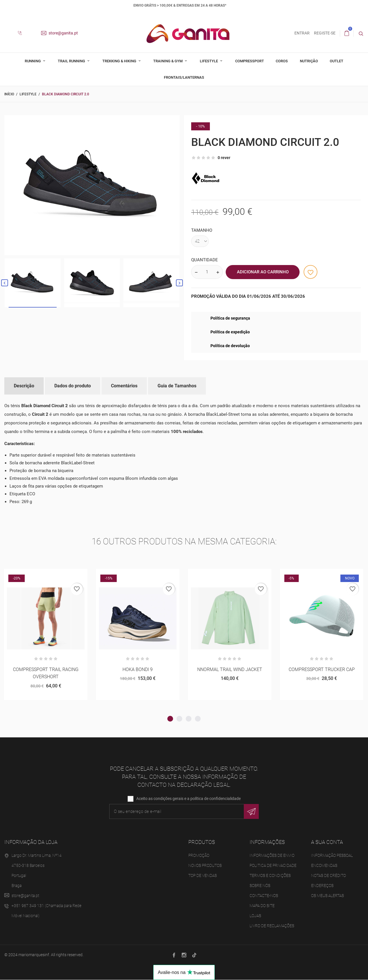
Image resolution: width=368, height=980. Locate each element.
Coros (282, 61)
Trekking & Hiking (120, 61)
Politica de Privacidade (273, 866)
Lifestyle (209, 61)
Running (33, 61)
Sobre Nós (260, 886)
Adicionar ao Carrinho (263, 272)
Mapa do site (262, 906)
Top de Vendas (203, 876)
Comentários (124, 386)
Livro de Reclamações (272, 926)
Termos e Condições (270, 876)
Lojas (255, 916)
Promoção (199, 856)
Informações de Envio (272, 856)
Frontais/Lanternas (184, 77)
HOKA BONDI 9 (138, 670)
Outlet (337, 61)
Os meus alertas (327, 896)
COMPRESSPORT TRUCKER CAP (322, 670)
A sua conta (327, 842)
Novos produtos (205, 866)
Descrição (24, 386)
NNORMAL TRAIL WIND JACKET (230, 670)
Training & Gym (168, 61)
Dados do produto (73, 386)
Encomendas (324, 866)
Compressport (250, 61)
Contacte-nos (264, 896)
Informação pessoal (332, 856)
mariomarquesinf (34, 955)
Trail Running (72, 61)
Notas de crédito (328, 876)
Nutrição (309, 61)
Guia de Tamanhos (177, 386)
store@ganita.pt (60, 33)
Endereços (322, 886)
